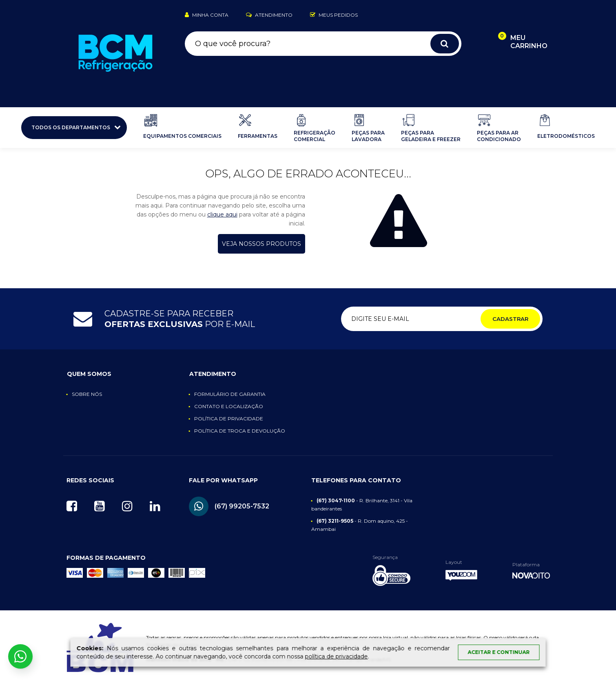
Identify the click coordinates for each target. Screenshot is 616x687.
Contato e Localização (229, 406)
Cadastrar (510, 319)
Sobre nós (87, 394)
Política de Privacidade (229, 419)
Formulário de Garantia (230, 394)
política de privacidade (337, 656)
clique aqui (222, 214)
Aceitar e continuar (499, 652)
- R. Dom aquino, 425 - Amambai (360, 525)
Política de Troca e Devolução (240, 431)
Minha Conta (207, 15)
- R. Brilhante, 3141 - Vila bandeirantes (362, 505)
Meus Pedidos (334, 15)
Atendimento (269, 15)
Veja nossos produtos (261, 244)
